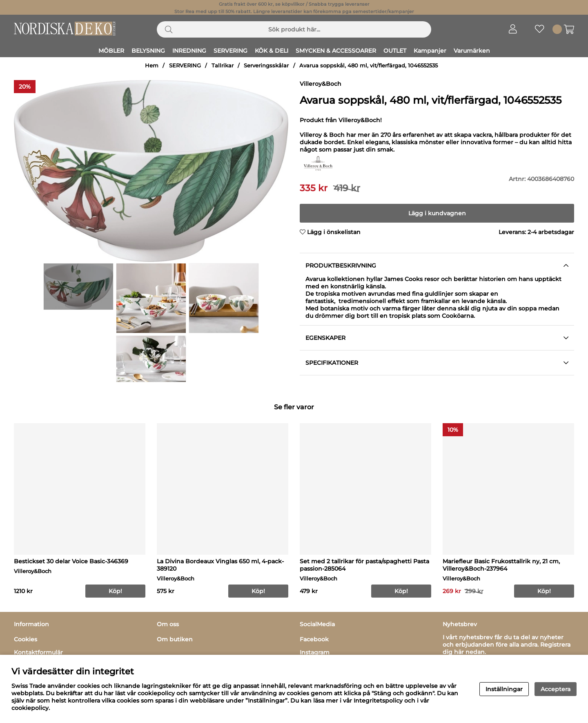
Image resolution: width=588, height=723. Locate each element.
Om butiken (175, 639)
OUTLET (395, 51)
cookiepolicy (30, 708)
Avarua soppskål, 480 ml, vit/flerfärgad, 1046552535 (369, 66)
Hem (152, 66)
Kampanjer (430, 51)
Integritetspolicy (378, 701)
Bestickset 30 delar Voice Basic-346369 (71, 561)
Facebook (314, 639)
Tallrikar (223, 66)
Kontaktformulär (38, 652)
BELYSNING (148, 51)
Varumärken (472, 51)
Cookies (26, 639)
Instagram (315, 652)
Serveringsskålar (266, 66)
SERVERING (231, 51)
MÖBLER (111, 51)
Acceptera (556, 689)
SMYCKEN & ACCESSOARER (336, 51)
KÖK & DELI (272, 51)
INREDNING (189, 51)
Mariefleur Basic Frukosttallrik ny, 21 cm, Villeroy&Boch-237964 (501, 565)
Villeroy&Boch (321, 84)
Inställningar (504, 689)
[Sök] (294, 29)
